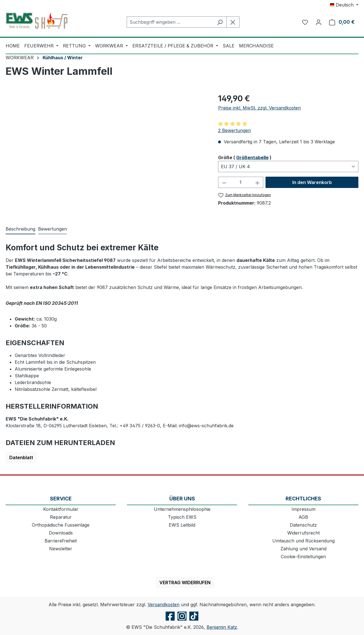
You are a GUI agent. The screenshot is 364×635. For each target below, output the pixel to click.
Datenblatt (21, 457)
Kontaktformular (61, 509)
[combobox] (170, 22)
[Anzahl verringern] (224, 182)
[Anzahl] (241, 182)
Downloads (61, 533)
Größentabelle (252, 157)
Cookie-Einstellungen (303, 557)
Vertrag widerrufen (185, 583)
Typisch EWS (182, 517)
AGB (303, 517)
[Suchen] (220, 22)
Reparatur (61, 517)
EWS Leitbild (182, 525)
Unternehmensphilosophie (182, 509)
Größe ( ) (245, 157)
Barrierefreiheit (61, 541)
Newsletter (61, 549)
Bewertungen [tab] (52, 229)
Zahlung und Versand (303, 549)
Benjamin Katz (222, 627)
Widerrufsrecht (303, 533)
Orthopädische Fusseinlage (61, 525)
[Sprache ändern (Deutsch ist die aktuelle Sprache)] (344, 5)
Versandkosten (164, 605)
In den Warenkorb (312, 182)
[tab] (20, 229)
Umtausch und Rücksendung (303, 541)
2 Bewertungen (234, 130)
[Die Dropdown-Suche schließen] (233, 22)
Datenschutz (303, 525)
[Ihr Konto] (319, 22)
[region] (106, 153)
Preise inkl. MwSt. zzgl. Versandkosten (259, 108)
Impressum (303, 509)
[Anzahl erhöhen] (258, 182)
